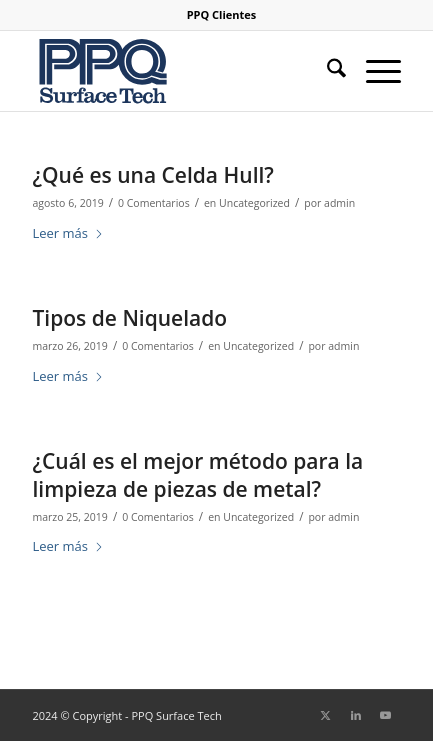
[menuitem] (222, 15)
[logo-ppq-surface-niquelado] (179, 71)
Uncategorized (254, 203)
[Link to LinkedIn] (356, 715)
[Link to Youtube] (386, 715)
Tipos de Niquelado (129, 318)
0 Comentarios (154, 203)
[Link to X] (326, 715)
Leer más (68, 233)
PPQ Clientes (222, 14)
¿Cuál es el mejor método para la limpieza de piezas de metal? (197, 474)
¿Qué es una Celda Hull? (152, 175)
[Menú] (373, 71)
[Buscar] (326, 71)
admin (339, 203)
